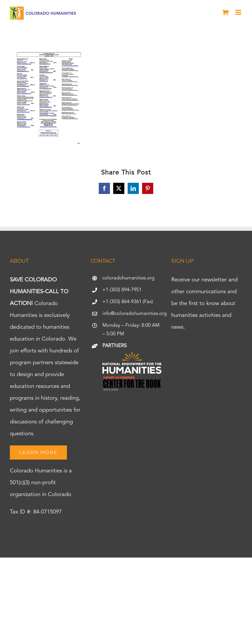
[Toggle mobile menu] (239, 12)
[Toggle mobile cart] (225, 12)
